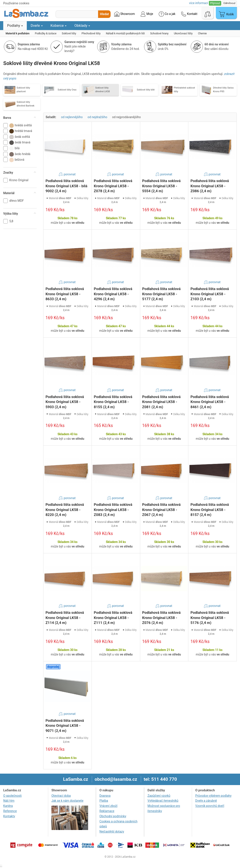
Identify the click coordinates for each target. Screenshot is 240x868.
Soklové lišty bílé (146, 90)
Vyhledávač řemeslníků (163, 801)
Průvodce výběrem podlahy (213, 796)
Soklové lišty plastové (23, 90)
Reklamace (107, 811)
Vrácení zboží (108, 806)
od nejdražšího (97, 117)
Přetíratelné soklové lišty (184, 90)
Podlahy (15, 25)
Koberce (59, 25)
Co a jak (167, 14)
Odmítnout (229, 3)
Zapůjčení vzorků (159, 796)
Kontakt (189, 14)
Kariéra (8, 806)
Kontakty (9, 816)
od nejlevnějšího (72, 117)
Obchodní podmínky (113, 816)
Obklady (82, 25)
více (199, 3)
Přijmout (215, 3)
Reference (10, 811)
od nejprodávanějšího (126, 117)
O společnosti (12, 796)
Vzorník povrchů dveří (210, 806)
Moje (147, 14)
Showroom (125, 14)
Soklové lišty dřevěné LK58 (103, 90)
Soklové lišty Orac (67, 90)
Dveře (37, 25)
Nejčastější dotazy (112, 832)
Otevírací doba (61, 796)
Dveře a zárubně (206, 801)
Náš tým (9, 801)
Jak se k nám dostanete (67, 801)
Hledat (104, 14)
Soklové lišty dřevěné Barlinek (25, 104)
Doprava (105, 796)
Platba (104, 801)
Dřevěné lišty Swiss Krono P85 (223, 90)
